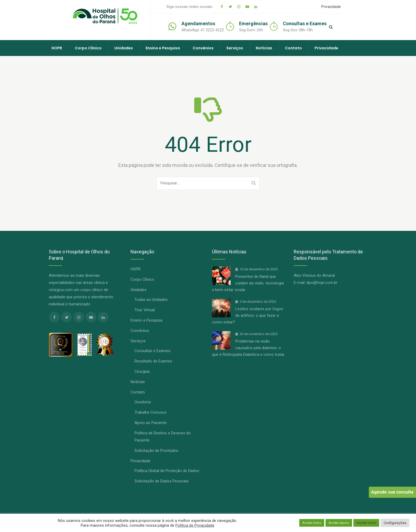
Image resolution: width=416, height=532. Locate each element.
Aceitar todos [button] (312, 523)
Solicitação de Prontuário (157, 451)
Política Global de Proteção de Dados (167, 471)
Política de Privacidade (195, 525)
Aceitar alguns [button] (339, 523)
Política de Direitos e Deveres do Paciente (163, 437)
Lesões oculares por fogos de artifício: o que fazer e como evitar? (248, 315)
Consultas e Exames (152, 351)
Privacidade (334, 7)
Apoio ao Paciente (151, 423)
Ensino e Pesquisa (163, 48)
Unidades (124, 48)
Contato (293, 48)
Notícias (264, 48)
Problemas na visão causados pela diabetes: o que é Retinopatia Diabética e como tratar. (248, 348)
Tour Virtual (145, 310)
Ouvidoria (143, 402)
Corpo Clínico (88, 48)
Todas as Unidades (151, 300)
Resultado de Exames (153, 361)
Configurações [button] (395, 523)
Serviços (235, 48)
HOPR (57, 48)
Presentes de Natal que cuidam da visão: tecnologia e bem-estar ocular (248, 283)
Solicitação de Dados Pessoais (162, 481)
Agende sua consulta (392, 492)
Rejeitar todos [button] (366, 523)
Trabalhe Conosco (151, 412)
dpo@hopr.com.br (322, 283)
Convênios (203, 48)
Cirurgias (142, 371)
